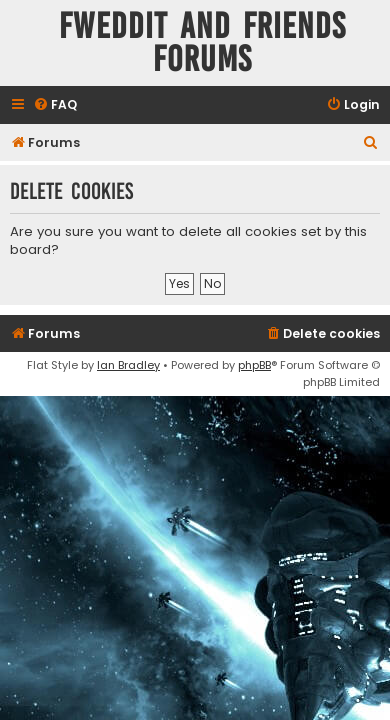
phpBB (254, 365)
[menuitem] (55, 105)
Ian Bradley (128, 365)
